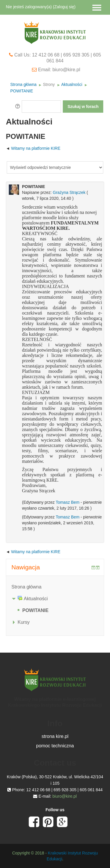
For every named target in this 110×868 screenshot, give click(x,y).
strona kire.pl (55, 736)
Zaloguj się (64, 7)
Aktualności (72, 84)
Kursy (24, 622)
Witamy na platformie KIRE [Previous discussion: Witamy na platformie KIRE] (36, 148)
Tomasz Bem (68, 502)
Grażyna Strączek (69, 192)
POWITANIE (22, 91)
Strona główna (23, 84)
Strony (49, 84)
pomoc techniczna (55, 746)
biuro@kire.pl (65, 796)
